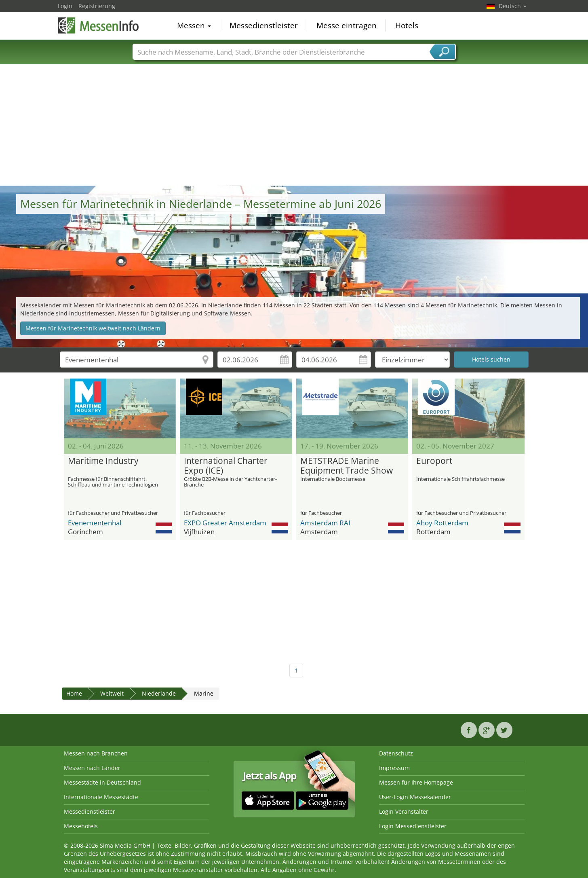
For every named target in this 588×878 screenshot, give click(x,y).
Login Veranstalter (404, 811)
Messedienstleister (264, 26)
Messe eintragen (347, 26)
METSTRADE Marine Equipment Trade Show (347, 466)
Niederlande (159, 693)
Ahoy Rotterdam (442, 523)
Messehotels (81, 826)
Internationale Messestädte (101, 797)
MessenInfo (98, 25)
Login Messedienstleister (413, 826)
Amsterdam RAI (325, 523)
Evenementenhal (95, 523)
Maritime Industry (103, 461)
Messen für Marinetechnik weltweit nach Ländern (93, 328)
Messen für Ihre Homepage (416, 782)
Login (65, 6)
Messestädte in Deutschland (102, 782)
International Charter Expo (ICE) (226, 466)
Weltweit (112, 693)
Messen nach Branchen (96, 753)
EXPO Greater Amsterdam (225, 523)
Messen (194, 26)
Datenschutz (396, 753)
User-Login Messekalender (415, 797)
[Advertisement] (294, 125)
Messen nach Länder (92, 768)
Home (74, 693)
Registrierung (97, 6)
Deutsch (513, 6)
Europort (434, 461)
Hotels (407, 26)
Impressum (394, 768)
